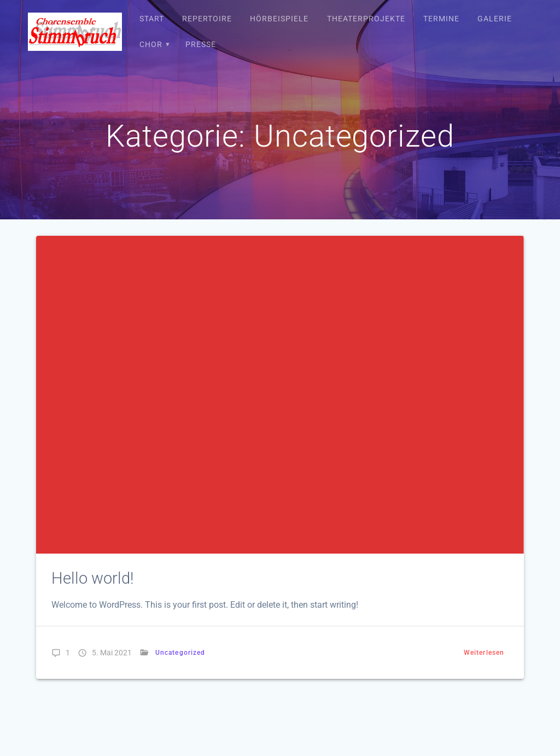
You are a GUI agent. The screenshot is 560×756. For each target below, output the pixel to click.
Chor (151, 44)
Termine (441, 19)
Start (152, 19)
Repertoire (207, 19)
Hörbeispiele (279, 19)
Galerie (495, 19)
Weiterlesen (484, 653)
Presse (201, 44)
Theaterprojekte (366, 19)
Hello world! (93, 578)
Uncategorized (180, 653)
